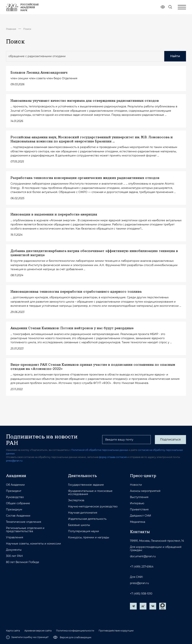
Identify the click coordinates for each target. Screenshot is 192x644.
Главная (11, 29)
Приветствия (139, 510)
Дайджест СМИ (141, 516)
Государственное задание (86, 485)
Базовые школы (79, 525)
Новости (136, 485)
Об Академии (15, 485)
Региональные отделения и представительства (25, 530)
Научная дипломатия (83, 513)
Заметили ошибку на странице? (27, 637)
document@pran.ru (143, 556)
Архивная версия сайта (38, 631)
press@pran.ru (14, 461)
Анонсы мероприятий (145, 491)
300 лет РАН (14, 556)
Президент (14, 491)
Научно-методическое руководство (93, 507)
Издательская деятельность (87, 519)
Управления (15, 537)
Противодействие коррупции (116, 631)
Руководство (15, 497)
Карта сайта (13, 631)
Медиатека (138, 522)
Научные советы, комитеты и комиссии (33, 544)
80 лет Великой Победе (23, 562)
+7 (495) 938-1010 (141, 594)
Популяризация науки (84, 531)
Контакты (140, 532)
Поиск (27, 29)
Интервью (137, 503)
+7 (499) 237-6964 (142, 567)
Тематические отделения (24, 522)
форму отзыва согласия (113, 457)
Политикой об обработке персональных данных (100, 450)
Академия (16, 476)
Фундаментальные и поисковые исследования (90, 493)
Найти (175, 56)
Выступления (139, 497)
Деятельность (82, 476)
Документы (14, 550)
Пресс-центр (143, 476)
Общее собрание (18, 503)
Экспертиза (76, 500)
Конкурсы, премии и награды (89, 537)
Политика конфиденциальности (75, 631)
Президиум (14, 510)
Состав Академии (18, 516)
